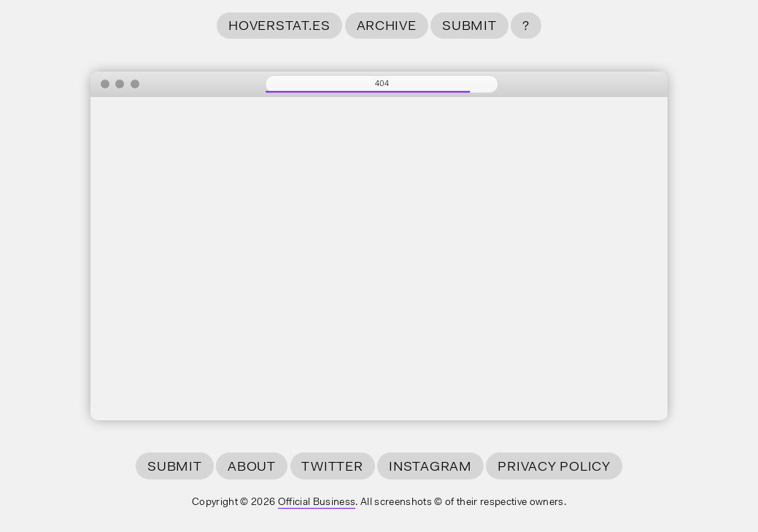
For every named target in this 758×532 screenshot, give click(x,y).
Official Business (317, 503)
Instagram (430, 467)
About (252, 467)
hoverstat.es (279, 27)
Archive (387, 27)
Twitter (332, 467)
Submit (469, 27)
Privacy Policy (554, 467)
